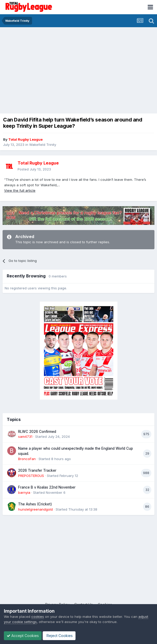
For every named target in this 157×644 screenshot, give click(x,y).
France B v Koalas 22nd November (47, 487)
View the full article (20, 190)
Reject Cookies (59, 636)
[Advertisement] (78, 66)
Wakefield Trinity (43, 145)
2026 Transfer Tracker (37, 470)
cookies (38, 617)
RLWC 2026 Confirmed (37, 432)
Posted (34, 169)
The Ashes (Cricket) (35, 504)
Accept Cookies (23, 636)
